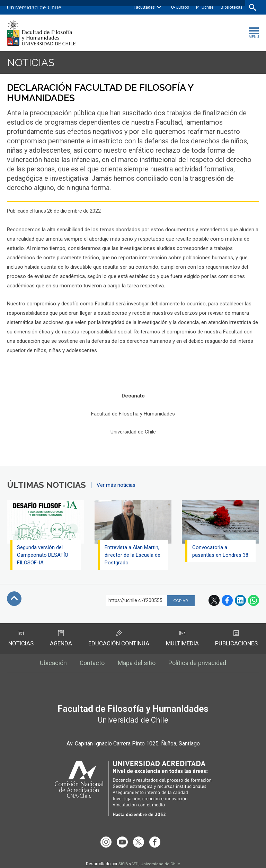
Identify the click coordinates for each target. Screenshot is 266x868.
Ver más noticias (116, 485)
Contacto (92, 664)
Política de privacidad (198, 664)
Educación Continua (119, 639)
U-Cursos (179, 7)
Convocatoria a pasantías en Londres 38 (220, 551)
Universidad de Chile (160, 859)
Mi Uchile (204, 7)
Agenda (61, 639)
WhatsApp (254, 600)
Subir (14, 599)
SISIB (123, 859)
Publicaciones (236, 639)
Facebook (227, 600)
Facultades (144, 7)
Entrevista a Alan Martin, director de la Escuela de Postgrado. (133, 555)
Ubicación (53, 664)
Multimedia (182, 639)
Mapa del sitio (137, 664)
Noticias (31, 62)
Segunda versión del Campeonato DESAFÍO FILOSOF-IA (43, 555)
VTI (135, 859)
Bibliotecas (231, 7)
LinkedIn (240, 600)
